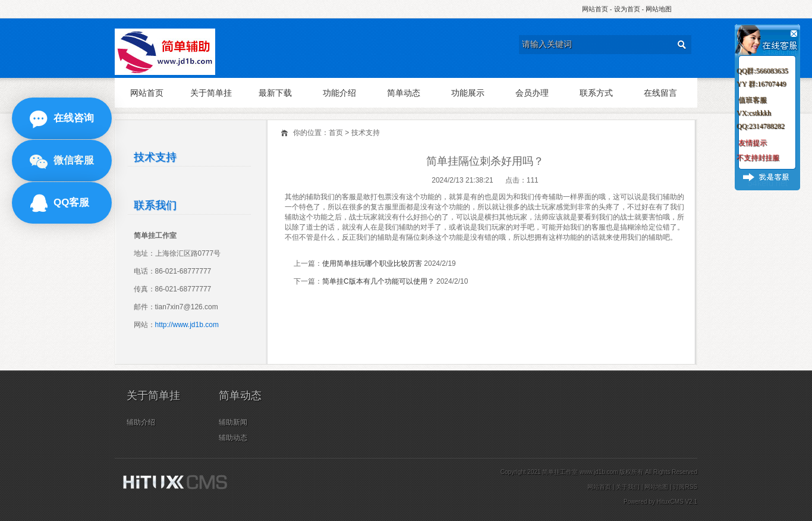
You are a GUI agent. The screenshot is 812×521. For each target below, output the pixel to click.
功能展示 (468, 93)
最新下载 (275, 93)
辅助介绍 (141, 422)
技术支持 (366, 133)
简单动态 (404, 93)
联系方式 (596, 93)
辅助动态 (233, 438)
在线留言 (660, 93)
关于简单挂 (211, 93)
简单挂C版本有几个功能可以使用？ (378, 281)
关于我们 (628, 487)
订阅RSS (685, 487)
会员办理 (532, 93)
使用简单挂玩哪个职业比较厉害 (372, 263)
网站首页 (595, 9)
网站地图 (659, 9)
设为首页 (627, 9)
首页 (336, 133)
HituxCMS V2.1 (677, 502)
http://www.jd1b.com (187, 325)
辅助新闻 (233, 422)
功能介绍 (339, 93)
